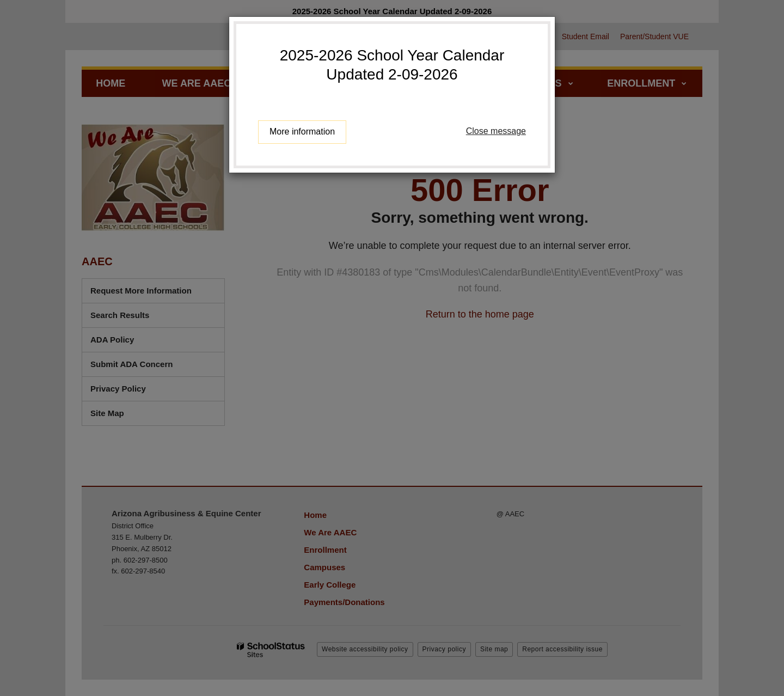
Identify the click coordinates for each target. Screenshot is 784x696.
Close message (496, 131)
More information (302, 132)
